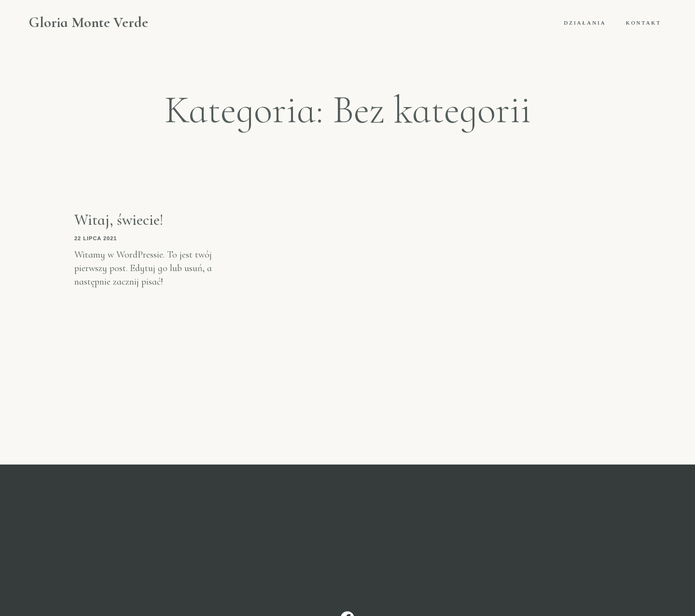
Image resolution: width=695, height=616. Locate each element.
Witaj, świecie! (119, 220)
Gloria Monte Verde (89, 23)
